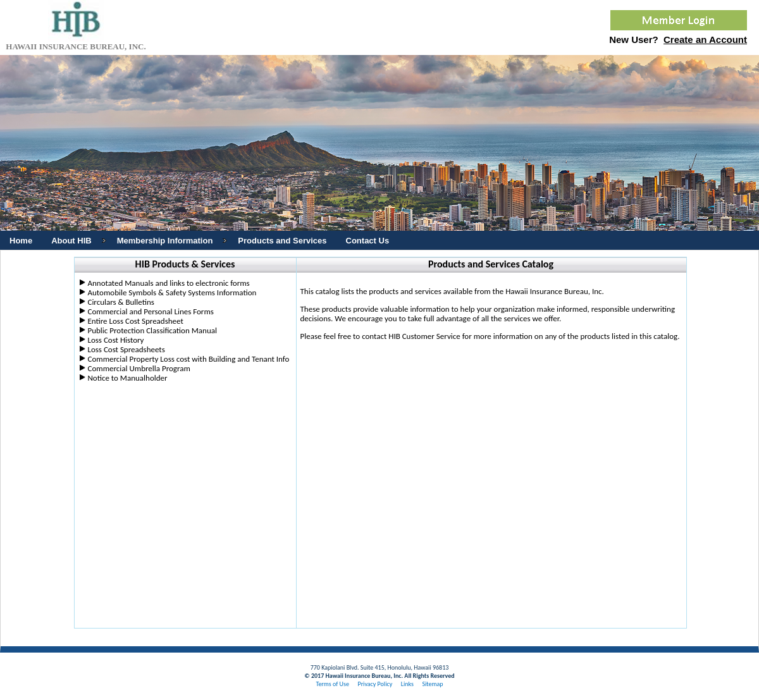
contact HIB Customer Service (411, 336)
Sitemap (432, 684)
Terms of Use (332, 684)
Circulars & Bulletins (120, 302)
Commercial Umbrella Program (139, 368)
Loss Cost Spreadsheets (126, 349)
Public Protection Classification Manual (152, 330)
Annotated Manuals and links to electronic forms (168, 283)
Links (407, 684)
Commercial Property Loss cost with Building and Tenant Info (188, 359)
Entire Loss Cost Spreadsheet (135, 321)
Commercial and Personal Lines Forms (150, 311)
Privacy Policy (375, 684)
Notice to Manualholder (127, 378)
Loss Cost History (115, 340)
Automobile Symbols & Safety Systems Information (172, 292)
